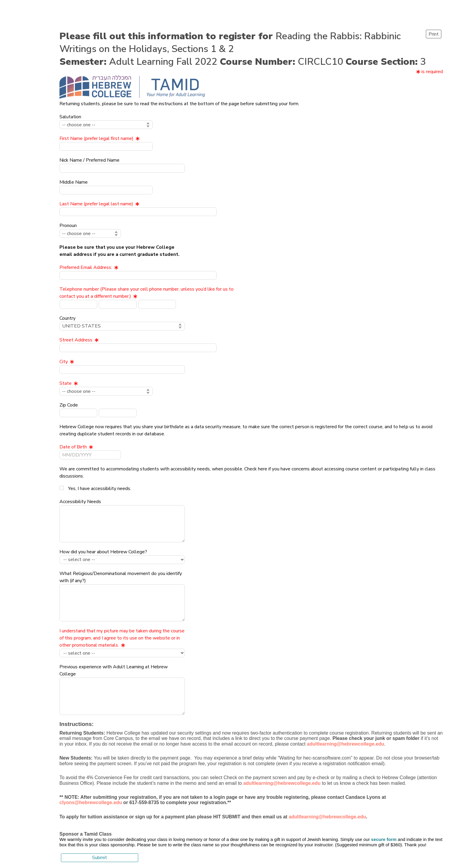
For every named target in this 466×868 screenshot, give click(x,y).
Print (434, 34)
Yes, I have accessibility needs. (100, 489)
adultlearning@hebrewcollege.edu (327, 817)
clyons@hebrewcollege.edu (91, 802)
